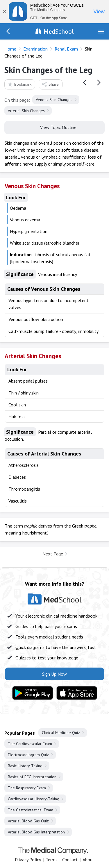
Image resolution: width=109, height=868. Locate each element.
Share (50, 84)
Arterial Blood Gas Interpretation (36, 832)
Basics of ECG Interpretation (32, 777)
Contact (70, 860)
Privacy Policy (28, 860)
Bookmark (19, 84)
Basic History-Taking (25, 766)
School (59, 31)
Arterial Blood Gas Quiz (28, 821)
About (89, 860)
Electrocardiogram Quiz (28, 755)
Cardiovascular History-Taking (34, 799)
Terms (52, 860)
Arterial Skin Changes (26, 111)
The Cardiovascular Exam (30, 744)
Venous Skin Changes (54, 100)
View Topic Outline (54, 127)
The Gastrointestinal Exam (31, 810)
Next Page (53, 554)
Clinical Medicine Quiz (61, 733)
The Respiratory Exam (27, 788)
